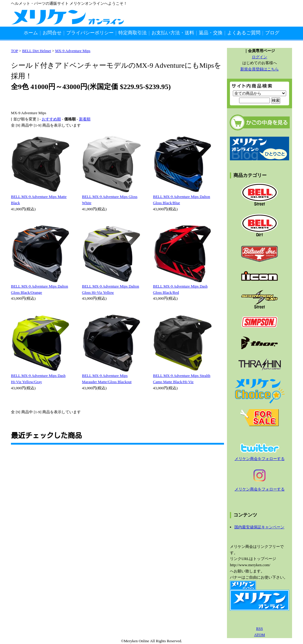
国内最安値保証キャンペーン (259, 527)
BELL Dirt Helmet (37, 51)
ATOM (260, 635)
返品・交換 (211, 33)
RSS (259, 628)
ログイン (260, 57)
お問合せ (52, 33)
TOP (14, 51)
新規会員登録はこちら (260, 69)
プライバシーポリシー (90, 33)
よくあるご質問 (244, 33)
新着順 (85, 119)
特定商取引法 (133, 33)
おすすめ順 (51, 119)
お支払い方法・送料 (173, 33)
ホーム (31, 33)
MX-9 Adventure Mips (73, 51)
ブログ (272, 33)
